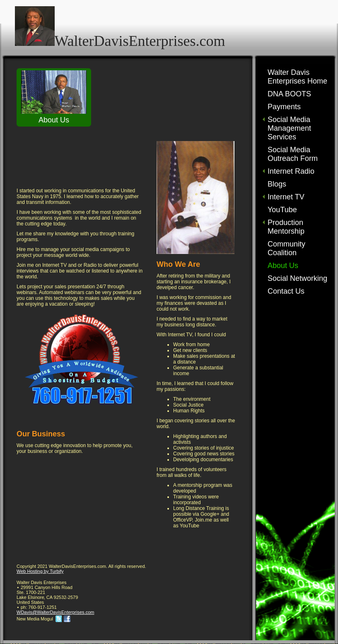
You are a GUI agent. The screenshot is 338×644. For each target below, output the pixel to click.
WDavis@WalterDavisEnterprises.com (55, 612)
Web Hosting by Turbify (40, 571)
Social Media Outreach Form (293, 154)
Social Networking (297, 278)
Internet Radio (291, 171)
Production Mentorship (286, 227)
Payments (284, 107)
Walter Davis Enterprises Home (297, 77)
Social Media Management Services (289, 128)
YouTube (282, 210)
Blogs (277, 184)
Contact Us (286, 291)
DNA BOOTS (289, 94)
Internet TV (286, 197)
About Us (283, 266)
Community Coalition (286, 248)
